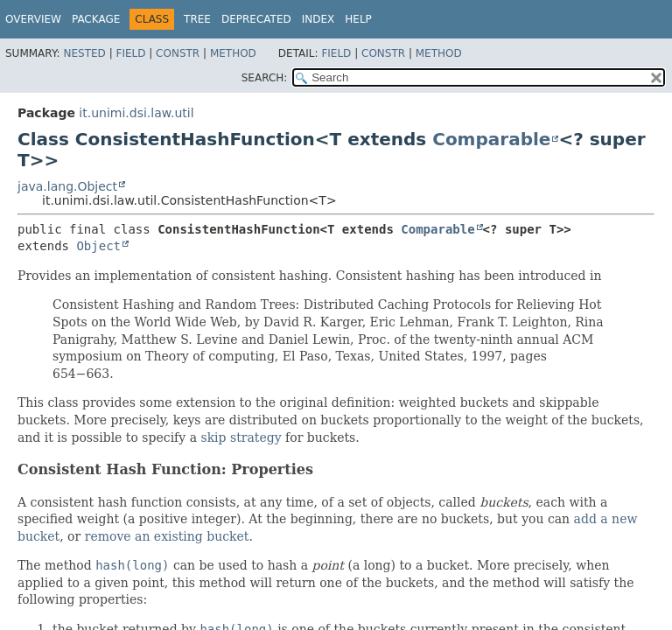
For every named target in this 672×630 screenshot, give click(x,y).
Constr (178, 53)
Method (233, 53)
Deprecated (256, 19)
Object (98, 246)
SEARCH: (265, 78)
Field (130, 53)
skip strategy (241, 437)
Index (318, 19)
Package (96, 19)
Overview (33, 19)
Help (358, 19)
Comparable (491, 139)
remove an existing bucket (167, 536)
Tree (197, 19)
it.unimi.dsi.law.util (136, 113)
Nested (84, 53)
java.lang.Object (67, 186)
